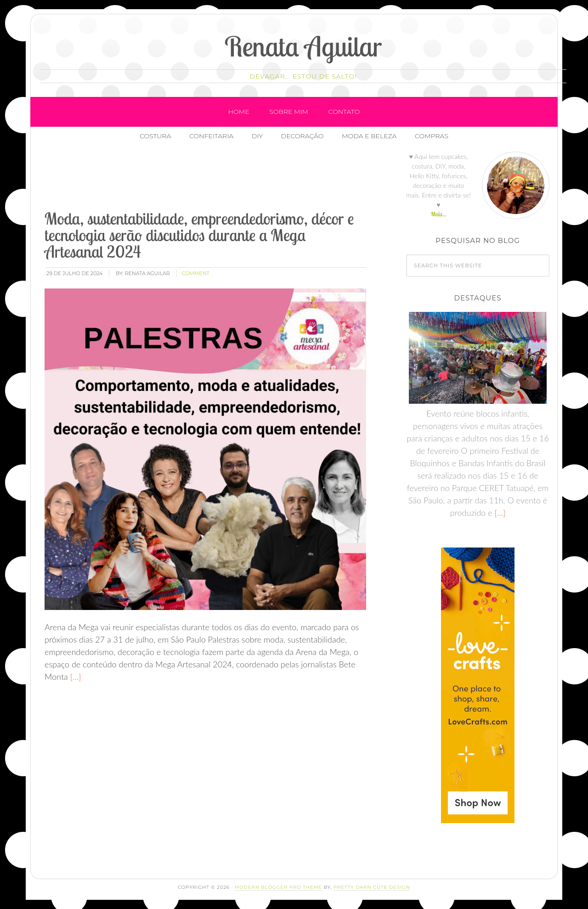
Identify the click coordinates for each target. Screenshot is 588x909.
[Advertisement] (210, 179)
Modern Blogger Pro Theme (278, 887)
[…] (75, 677)
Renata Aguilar (303, 46)
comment (196, 273)
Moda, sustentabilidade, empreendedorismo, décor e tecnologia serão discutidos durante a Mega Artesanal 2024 (199, 235)
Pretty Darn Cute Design (372, 887)
